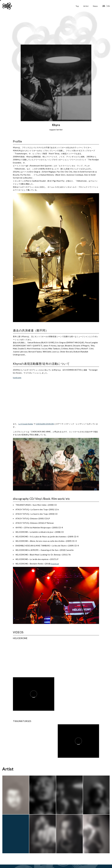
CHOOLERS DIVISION (46, 424)
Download (55, 564)
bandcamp (17, 378)
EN (109, 6)
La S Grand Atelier (26, 424)
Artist (86, 6)
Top (77, 6)
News (95, 6)
